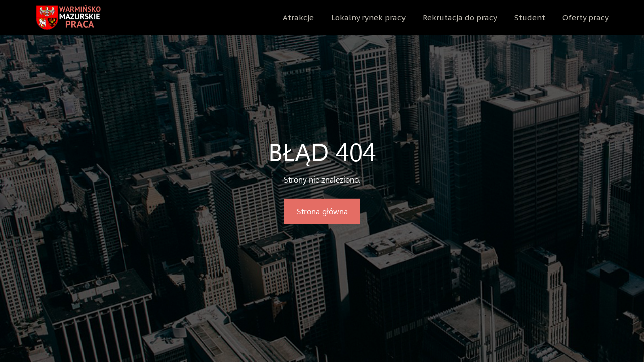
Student (530, 17)
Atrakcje (298, 17)
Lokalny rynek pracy (368, 17)
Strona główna (322, 211)
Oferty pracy (586, 17)
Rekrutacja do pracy (460, 17)
